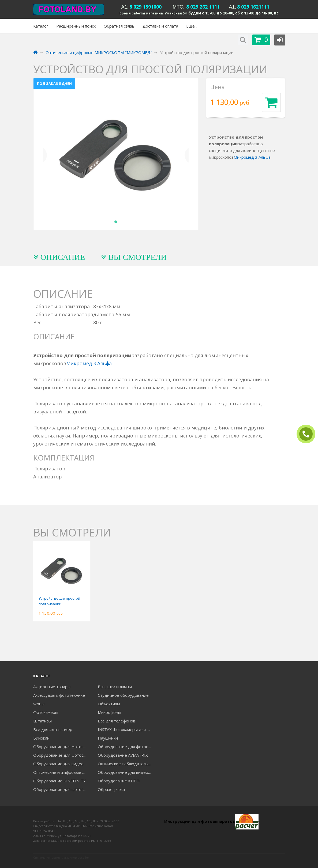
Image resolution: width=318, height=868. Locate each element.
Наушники (108, 738)
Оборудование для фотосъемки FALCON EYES (62, 747)
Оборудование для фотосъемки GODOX (126, 747)
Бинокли (41, 738)
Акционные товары (52, 687)
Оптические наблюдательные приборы (126, 764)
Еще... (192, 26)
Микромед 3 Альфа (252, 157)
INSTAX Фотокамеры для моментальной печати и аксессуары (126, 729)
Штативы (42, 721)
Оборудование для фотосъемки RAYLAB (62, 789)
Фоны (39, 704)
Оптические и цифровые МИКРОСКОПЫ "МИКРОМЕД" (62, 772)
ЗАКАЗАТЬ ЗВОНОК (308, 434)
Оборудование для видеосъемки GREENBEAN (62, 764)
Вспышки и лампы (115, 687)
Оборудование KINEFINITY (59, 781)
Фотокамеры (46, 712)
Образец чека (111, 789)
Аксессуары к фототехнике (59, 695)
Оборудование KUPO (119, 781)
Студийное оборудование (123, 695)
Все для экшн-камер (53, 729)
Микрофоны (109, 712)
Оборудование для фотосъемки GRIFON (62, 755)
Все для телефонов (117, 721)
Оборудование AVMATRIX (123, 755)
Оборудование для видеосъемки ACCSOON (126, 772)
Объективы (109, 704)
